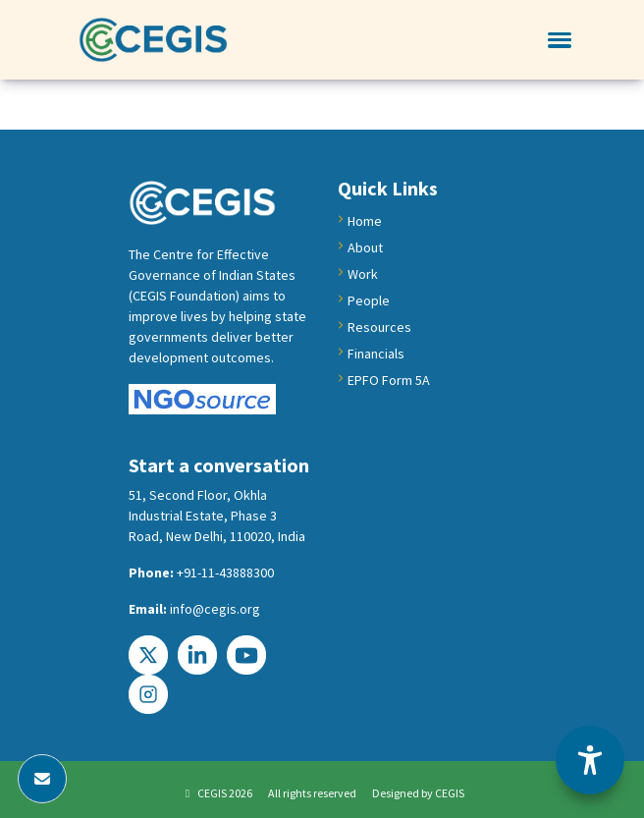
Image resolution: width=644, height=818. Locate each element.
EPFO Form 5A (389, 380)
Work (363, 274)
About (365, 247)
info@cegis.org (215, 609)
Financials (376, 354)
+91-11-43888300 (225, 573)
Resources (379, 327)
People (369, 300)
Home (365, 221)
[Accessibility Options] (590, 760)
